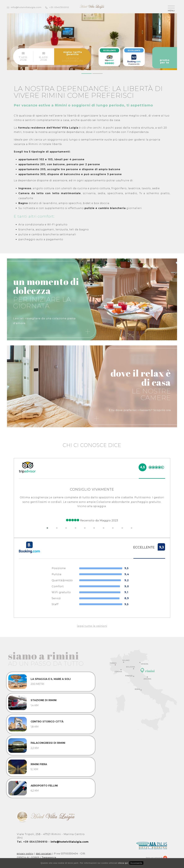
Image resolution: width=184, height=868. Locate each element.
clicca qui (123, 863)
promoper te (165, 58)
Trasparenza (49, 857)
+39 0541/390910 (57, 7)
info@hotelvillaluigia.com (24, 7)
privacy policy (25, 854)
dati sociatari (44, 854)
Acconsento (136, 863)
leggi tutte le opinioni (92, 626)
